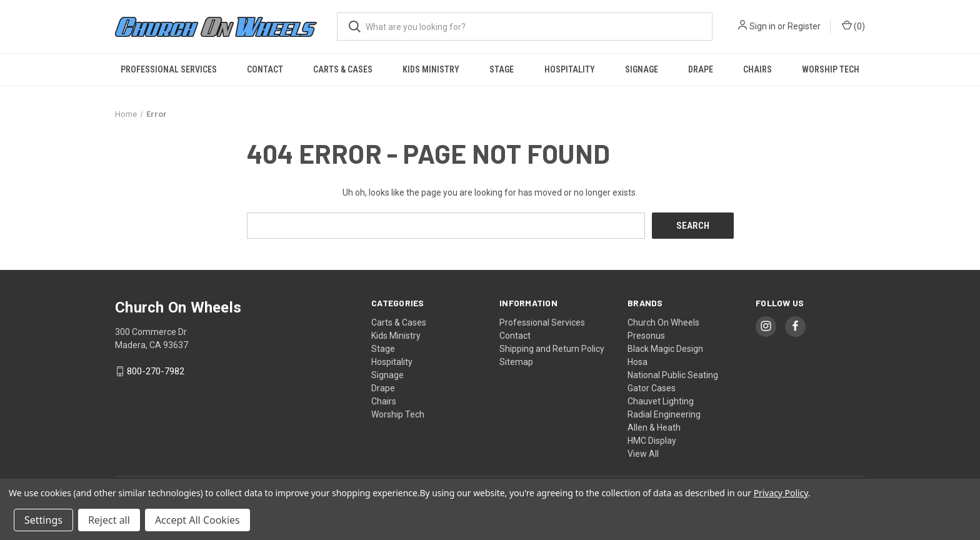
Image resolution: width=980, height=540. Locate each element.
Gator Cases (652, 387)
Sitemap (516, 361)
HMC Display (652, 440)
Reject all (109, 520)
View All (643, 453)
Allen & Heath (654, 427)
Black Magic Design (665, 348)
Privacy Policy (781, 493)
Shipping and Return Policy (552, 348)
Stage (502, 69)
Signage (642, 69)
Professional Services (169, 69)
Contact (265, 69)
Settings (43, 520)
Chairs (757, 69)
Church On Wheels (663, 322)
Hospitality (570, 69)
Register (804, 26)
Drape (701, 69)
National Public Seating (673, 374)
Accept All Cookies (197, 520)
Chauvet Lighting (661, 401)
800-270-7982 (156, 371)
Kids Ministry (431, 69)
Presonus (646, 335)
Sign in (762, 26)
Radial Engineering (664, 414)
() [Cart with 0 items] (853, 26)
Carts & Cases (343, 69)
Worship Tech (831, 69)
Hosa (637, 361)
